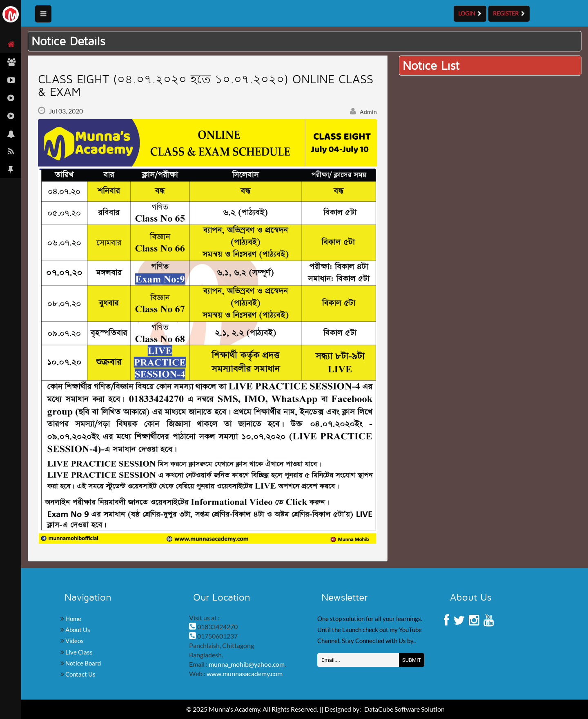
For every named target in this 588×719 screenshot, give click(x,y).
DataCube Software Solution (404, 709)
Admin (363, 112)
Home (73, 619)
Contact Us (80, 674)
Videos (74, 641)
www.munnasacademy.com (245, 673)
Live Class (78, 652)
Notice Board (82, 663)
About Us (77, 630)
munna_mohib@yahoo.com (247, 664)
